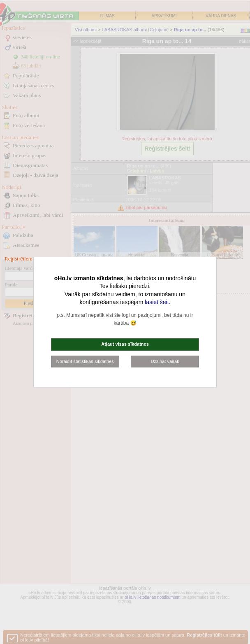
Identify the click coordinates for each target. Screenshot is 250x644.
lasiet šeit (157, 302)
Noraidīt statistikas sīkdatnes (85, 361)
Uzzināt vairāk (165, 361)
